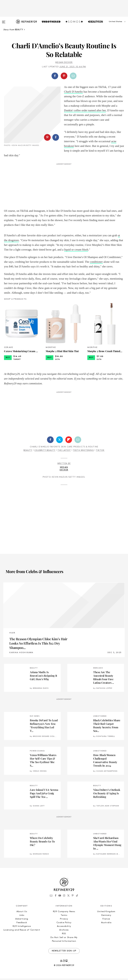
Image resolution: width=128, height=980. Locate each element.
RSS (64, 935)
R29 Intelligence (22, 928)
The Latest (64, 452)
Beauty (28, 452)
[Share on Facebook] (55, 76)
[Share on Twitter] (59, 441)
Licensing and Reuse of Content (22, 931)
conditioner (96, 263)
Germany (106, 917)
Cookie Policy (64, 924)
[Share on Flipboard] (69, 441)
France (106, 920)
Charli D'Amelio (73, 92)
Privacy (64, 920)
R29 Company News (64, 913)
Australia (106, 924)
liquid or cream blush (76, 251)
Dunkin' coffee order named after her (85, 110)
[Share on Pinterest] (64, 76)
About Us (22, 913)
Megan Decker (64, 63)
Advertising (22, 920)
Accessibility (64, 928)
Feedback (22, 924)
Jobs (22, 917)
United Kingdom (106, 913)
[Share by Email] (73, 76)
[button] (111, 25)
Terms (64, 917)
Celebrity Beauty (45, 452)
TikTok (100, 452)
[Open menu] (4, 20)
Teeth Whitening (83, 452)
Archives (64, 931)
